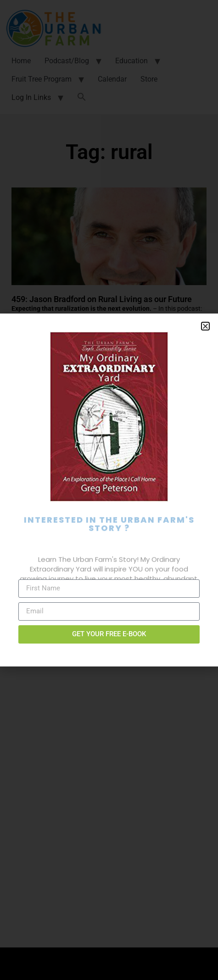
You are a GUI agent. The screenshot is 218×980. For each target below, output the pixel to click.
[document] (109, 490)
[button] (205, 326)
